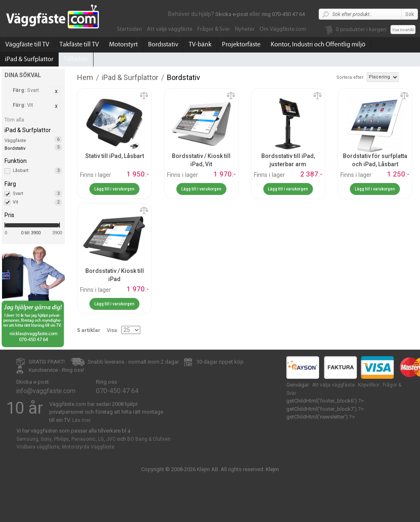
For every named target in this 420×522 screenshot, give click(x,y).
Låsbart (37, 171)
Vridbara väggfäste (38, 447)
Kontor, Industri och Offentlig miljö (318, 44)
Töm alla (14, 120)
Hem (85, 77)
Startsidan (129, 29)
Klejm (272, 469)
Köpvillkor (369, 385)
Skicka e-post (232, 14)
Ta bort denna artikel (56, 92)
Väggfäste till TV (27, 44)
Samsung (27, 439)
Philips (62, 439)
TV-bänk (200, 44)
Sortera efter (350, 77)
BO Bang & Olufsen (149, 439)
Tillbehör (76, 59)
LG (101, 439)
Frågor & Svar (214, 29)
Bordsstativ (163, 44)
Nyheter (245, 29)
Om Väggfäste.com (283, 29)
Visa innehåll (403, 30)
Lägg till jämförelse (144, 96)
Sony (46, 439)
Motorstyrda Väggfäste (88, 447)
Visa (112, 330)
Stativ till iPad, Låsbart (115, 156)
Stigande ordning (406, 77)
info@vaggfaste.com (46, 391)
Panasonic (83, 439)
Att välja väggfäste (170, 29)
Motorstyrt (123, 44)
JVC (111, 439)
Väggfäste (15, 141)
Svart (37, 194)
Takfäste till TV (79, 44)
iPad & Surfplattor (29, 59)
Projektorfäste (241, 44)
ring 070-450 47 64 (283, 14)
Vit (37, 202)
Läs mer (81, 420)
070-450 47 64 (117, 391)
